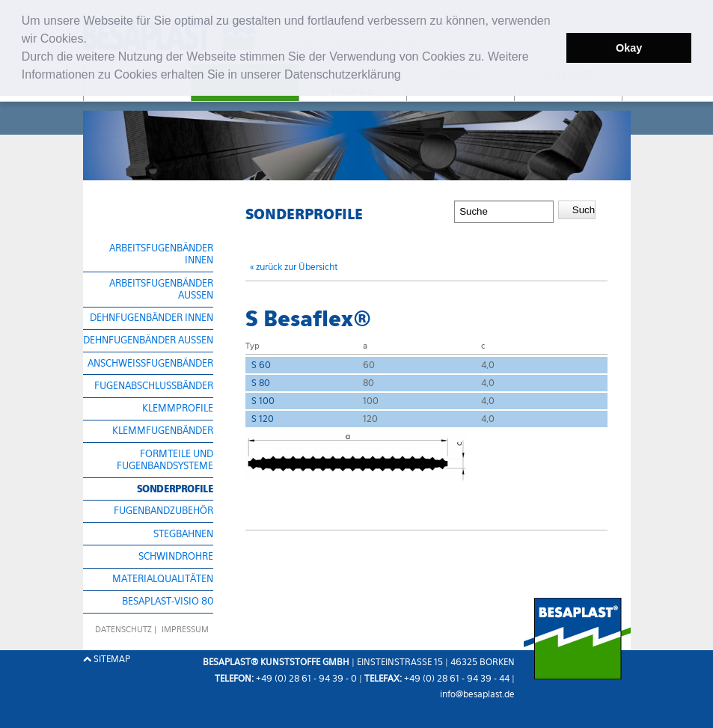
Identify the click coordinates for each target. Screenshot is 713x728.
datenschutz (123, 630)
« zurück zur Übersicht (294, 267)
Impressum (185, 630)
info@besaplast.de (477, 694)
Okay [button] (629, 48)
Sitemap (107, 659)
